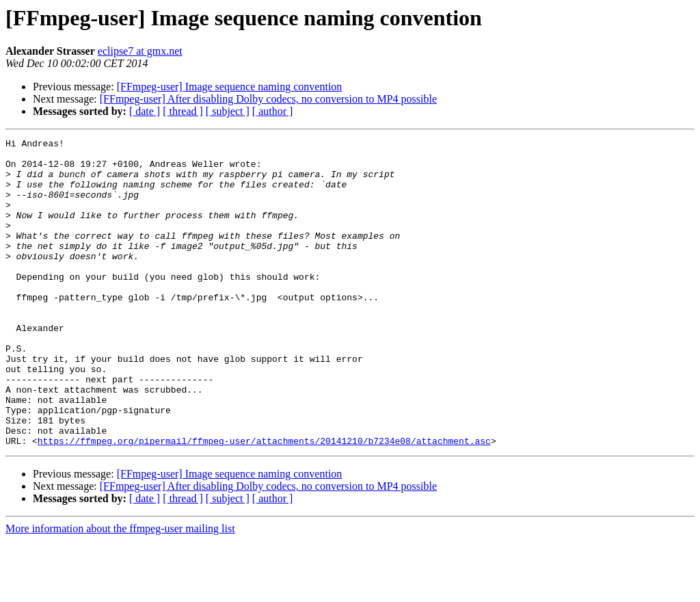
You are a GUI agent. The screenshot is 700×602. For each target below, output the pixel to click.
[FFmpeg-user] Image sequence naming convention (230, 87)
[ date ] (145, 111)
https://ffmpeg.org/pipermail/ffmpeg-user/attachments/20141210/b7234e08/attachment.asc (264, 502)
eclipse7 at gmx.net (140, 51)
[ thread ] (183, 111)
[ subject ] (228, 111)
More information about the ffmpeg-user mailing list (120, 590)
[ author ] (273, 111)
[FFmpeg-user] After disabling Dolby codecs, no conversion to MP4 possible (268, 99)
